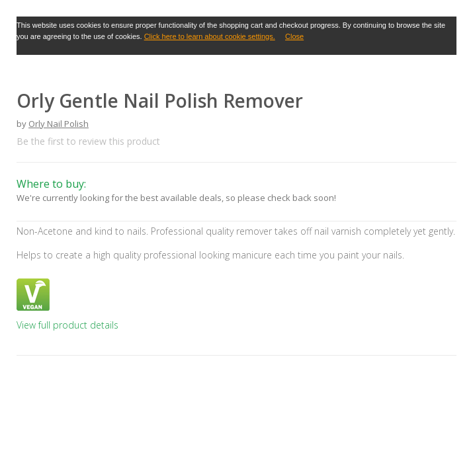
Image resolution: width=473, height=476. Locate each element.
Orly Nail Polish (59, 124)
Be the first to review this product (88, 141)
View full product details (67, 325)
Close (294, 36)
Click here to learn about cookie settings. (210, 36)
